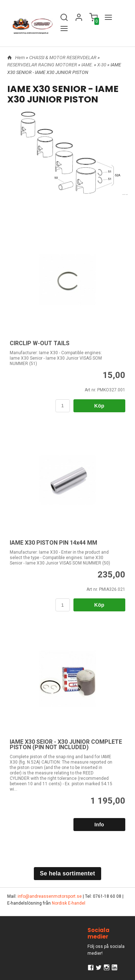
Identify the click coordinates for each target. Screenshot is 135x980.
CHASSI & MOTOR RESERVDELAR (63, 58)
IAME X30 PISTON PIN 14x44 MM (53, 543)
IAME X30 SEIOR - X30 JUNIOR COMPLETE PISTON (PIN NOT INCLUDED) (66, 744)
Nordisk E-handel (69, 903)
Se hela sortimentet (67, 873)
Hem (20, 58)
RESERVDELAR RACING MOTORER (43, 65)
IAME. (88, 65)
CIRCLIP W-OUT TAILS (40, 343)
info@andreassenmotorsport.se (50, 896)
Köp (99, 406)
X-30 (102, 65)
